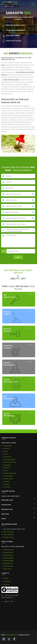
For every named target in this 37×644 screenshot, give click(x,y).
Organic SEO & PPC (8, 535)
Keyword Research (8, 555)
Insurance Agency (8, 476)
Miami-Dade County (7, 500)
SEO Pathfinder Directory (14, 529)
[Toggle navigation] (33, 4)
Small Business (7, 446)
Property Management (9, 460)
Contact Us (6, 584)
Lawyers (6, 471)
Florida (4, 519)
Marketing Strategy (8, 558)
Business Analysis (8, 552)
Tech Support (7, 581)
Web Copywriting (8, 563)
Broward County (6, 505)
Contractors (7, 449)
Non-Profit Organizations (10, 462)
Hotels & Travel (7, 457)
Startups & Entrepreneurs (10, 473)
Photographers (7, 465)
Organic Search (7, 569)
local (3, 65)
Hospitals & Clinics (8, 479)
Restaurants (7, 481)
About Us (6, 578)
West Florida (5, 514)
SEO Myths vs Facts (9, 537)
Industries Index (9, 443)
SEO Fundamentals (8, 532)
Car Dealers (6, 484)
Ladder (9, 4)
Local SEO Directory (11, 496)
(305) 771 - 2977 (18, 277)
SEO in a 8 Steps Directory (13, 547)
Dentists (6, 451)
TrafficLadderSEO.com (12, 635)
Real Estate (6, 468)
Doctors (5, 454)
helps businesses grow (11, 80)
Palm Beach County (7, 509)
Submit (18, 257)
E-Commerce (7, 487)
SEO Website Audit (8, 550)
